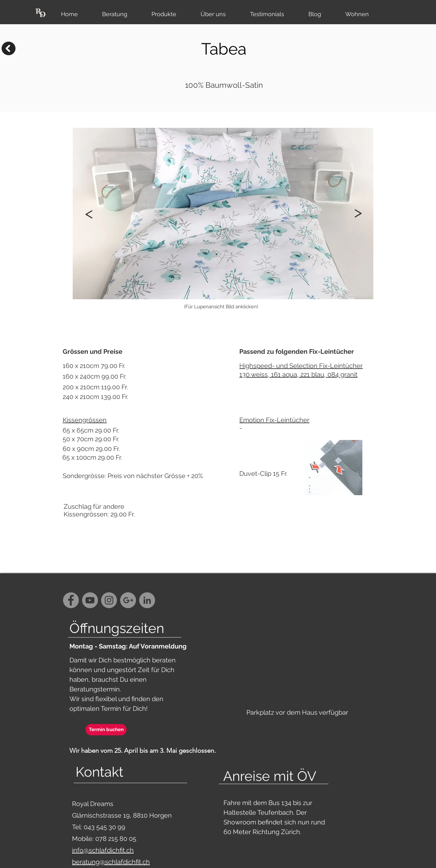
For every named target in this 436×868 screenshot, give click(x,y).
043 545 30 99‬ (105, 827)
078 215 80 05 (116, 839)
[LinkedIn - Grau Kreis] (147, 600)
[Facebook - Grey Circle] (71, 600)
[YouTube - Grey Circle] (90, 600)
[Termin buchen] (106, 730)
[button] (358, 212)
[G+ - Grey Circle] (128, 600)
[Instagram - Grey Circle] (109, 600)
